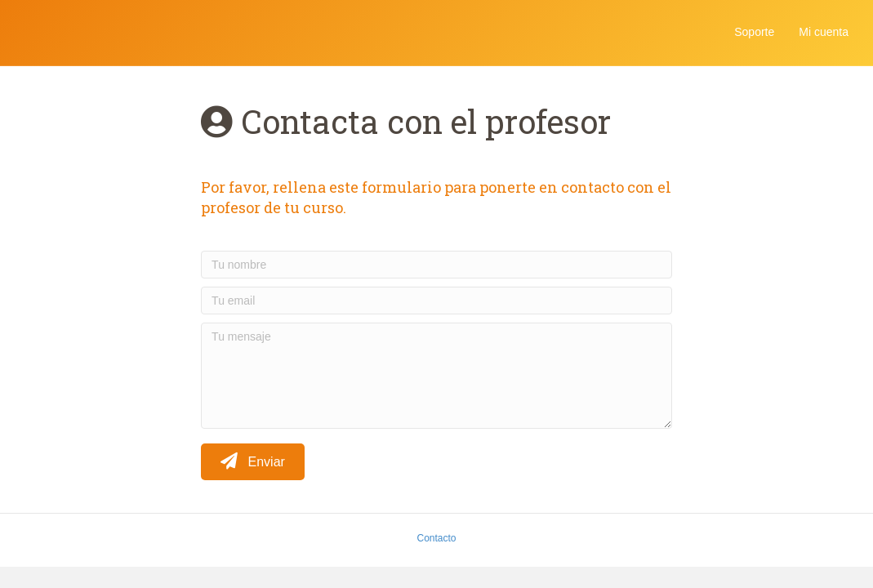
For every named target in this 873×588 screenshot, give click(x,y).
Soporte (754, 32)
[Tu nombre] (436, 265)
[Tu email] (436, 301)
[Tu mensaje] (436, 376)
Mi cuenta (824, 32)
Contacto (436, 538)
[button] (253, 462)
